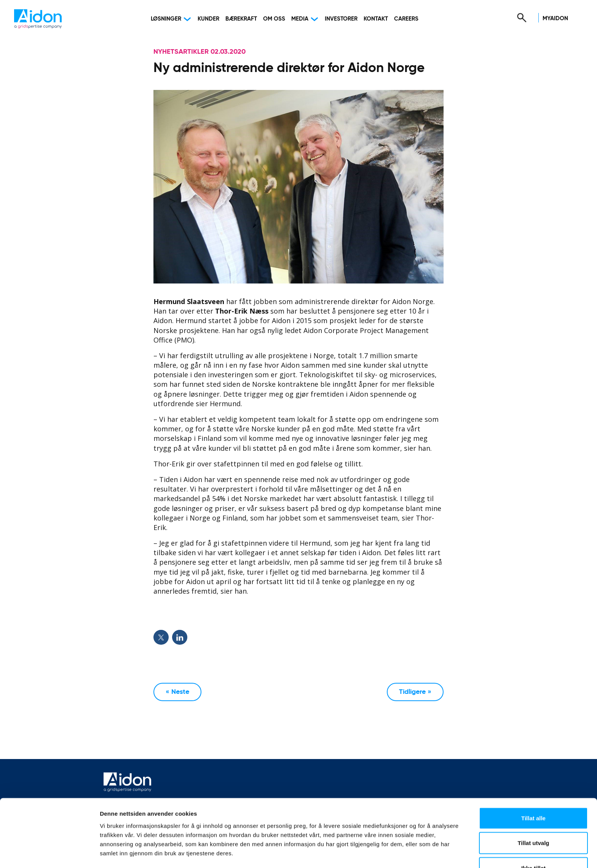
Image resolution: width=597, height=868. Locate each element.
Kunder (208, 19)
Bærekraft (241, 19)
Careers (406, 19)
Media (300, 19)
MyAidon (555, 18)
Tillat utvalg (533, 818)
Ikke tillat (533, 843)
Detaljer (405, 853)
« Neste (177, 692)
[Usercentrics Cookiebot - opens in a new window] (49, 853)
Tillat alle (533, 793)
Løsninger (166, 19)
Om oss (274, 19)
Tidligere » (415, 692)
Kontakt (376, 19)
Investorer (341, 19)
